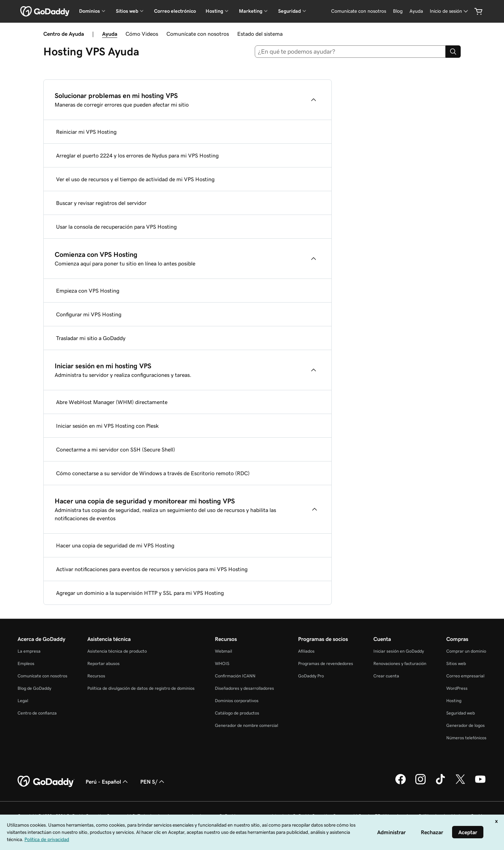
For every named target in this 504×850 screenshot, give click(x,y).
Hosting (454, 701)
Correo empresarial (465, 676)
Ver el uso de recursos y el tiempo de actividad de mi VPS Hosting (135, 179)
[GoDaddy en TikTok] (440, 783)
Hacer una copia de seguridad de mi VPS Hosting (115, 545)
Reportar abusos (103, 663)
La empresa (29, 651)
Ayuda (110, 34)
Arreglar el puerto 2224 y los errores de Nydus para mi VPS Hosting (137, 155)
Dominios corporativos (237, 701)
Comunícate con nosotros (198, 34)
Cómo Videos (142, 34)
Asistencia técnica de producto (117, 651)
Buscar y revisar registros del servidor (101, 203)
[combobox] (350, 52)
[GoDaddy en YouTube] (480, 783)
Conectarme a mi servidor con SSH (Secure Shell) (116, 449)
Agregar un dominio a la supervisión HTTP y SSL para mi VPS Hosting (140, 593)
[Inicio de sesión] (450, 11)
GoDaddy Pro (311, 676)
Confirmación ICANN (235, 676)
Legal (23, 701)
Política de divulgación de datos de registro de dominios (141, 688)
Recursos (96, 676)
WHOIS (222, 663)
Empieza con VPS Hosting (88, 291)
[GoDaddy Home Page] (46, 782)
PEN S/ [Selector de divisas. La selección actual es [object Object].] (153, 782)
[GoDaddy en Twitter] (460, 783)
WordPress (457, 688)
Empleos (26, 663)
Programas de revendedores (326, 663)
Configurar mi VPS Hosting (89, 314)
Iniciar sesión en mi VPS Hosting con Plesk (107, 426)
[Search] (453, 52)
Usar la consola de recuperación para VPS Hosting (116, 227)
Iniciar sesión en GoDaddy (399, 651)
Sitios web (456, 663)
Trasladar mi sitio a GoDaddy (91, 338)
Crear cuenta (386, 676)
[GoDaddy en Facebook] (401, 783)
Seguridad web (461, 713)
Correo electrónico (175, 11)
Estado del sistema (260, 34)
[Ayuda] (416, 11)
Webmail (223, 651)
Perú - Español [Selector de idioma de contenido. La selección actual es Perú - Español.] (107, 782)
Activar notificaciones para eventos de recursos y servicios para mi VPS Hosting (152, 569)
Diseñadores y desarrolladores (244, 688)
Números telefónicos (466, 738)
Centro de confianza (37, 713)
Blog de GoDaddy (34, 688)
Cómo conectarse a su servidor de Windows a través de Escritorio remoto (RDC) (153, 473)
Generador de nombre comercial (246, 725)
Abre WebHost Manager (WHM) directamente (112, 402)
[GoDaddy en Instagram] (420, 783)
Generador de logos (465, 725)
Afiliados (306, 651)
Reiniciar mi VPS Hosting (86, 132)
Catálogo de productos (237, 713)
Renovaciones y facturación (400, 663)
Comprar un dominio (466, 651)
